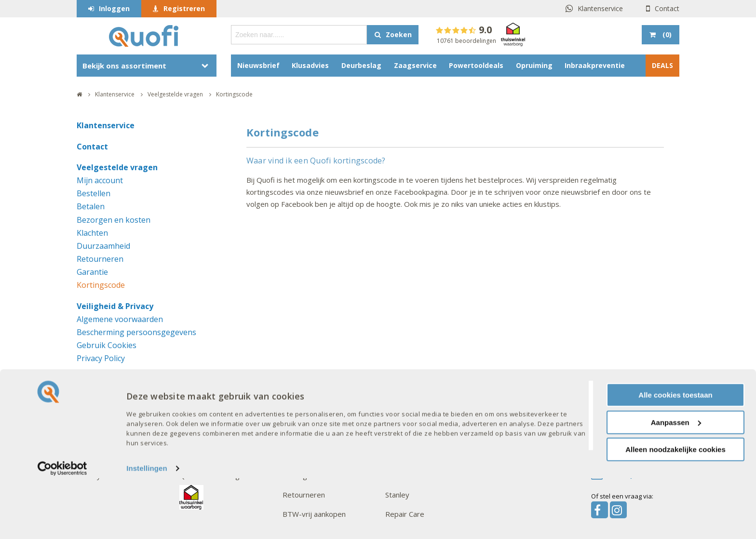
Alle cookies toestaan (675, 456)
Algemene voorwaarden (120, 319)
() (666, 34)
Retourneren (100, 259)
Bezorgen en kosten (114, 220)
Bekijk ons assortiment (124, 66)
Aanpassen (676, 483)
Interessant (202, 398)
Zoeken (399, 34)
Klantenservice (600, 8)
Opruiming (534, 65)
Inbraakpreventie (595, 65)
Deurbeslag (361, 65)
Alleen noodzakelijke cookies (675, 510)
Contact (667, 8)
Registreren (184, 8)
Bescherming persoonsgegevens (136, 332)
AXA (392, 418)
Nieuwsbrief (258, 65)
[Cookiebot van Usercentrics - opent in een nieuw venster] (62, 529)
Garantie (92, 272)
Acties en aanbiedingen (217, 418)
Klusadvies (310, 65)
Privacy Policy (101, 358)
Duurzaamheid (103, 246)
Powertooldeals (476, 65)
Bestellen (94, 193)
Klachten (92, 233)
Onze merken (410, 398)
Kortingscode (101, 285)
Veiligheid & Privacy (115, 306)
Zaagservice (415, 65)
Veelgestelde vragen (117, 167)
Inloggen (114, 8)
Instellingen (147, 529)
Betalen (91, 206)
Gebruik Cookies (107, 345)
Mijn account (100, 180)
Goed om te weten (317, 398)
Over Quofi (97, 398)
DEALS (662, 65)
